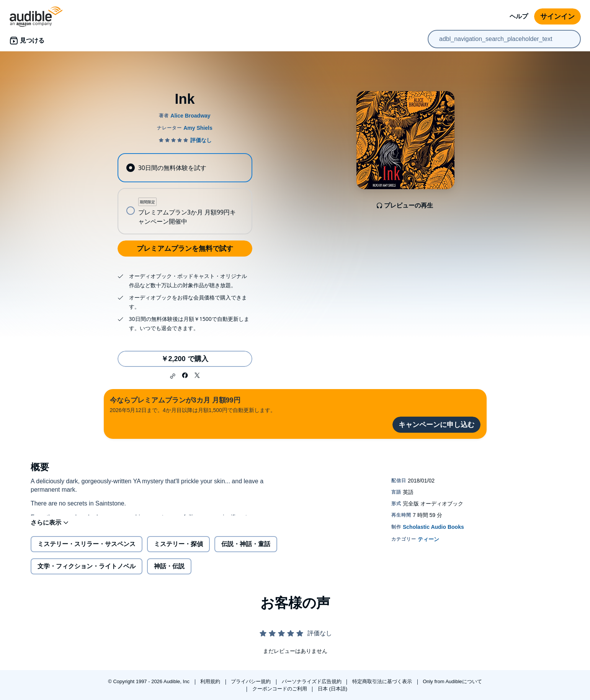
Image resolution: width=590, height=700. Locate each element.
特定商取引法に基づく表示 (383, 681)
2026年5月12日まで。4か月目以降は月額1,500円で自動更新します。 (193, 404)
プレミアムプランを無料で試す (185, 249)
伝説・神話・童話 (246, 550)
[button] (173, 376)
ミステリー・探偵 (178, 550)
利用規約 (211, 681)
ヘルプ (519, 16)
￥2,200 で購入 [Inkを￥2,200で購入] (185, 359)
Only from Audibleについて (452, 681)
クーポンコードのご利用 (280, 689)
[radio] (185, 168)
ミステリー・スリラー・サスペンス (87, 550)
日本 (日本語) (333, 689)
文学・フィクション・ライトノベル (87, 572)
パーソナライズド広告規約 (312, 681)
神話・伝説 (169, 572)
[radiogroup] (185, 194)
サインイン (557, 16)
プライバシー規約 (252, 681)
